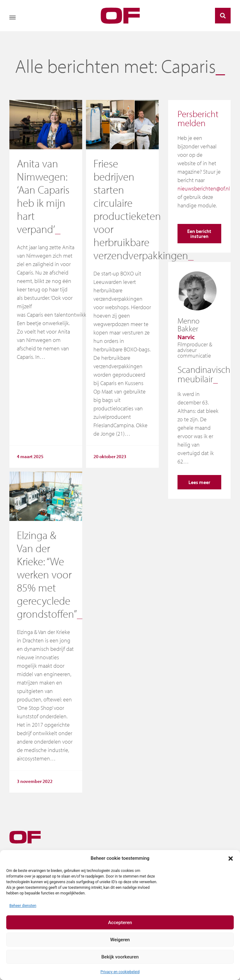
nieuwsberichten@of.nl (204, 188)
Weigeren (120, 940)
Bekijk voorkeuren (120, 957)
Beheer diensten (23, 906)
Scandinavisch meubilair (204, 374)
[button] (231, 858)
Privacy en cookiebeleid (120, 972)
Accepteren (120, 923)
